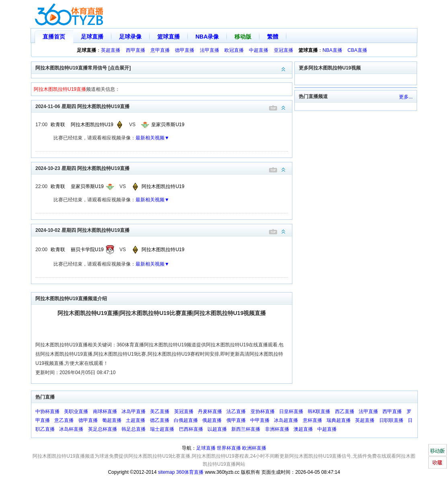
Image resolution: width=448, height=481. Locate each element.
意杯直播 (312, 420)
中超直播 (259, 50)
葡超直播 (112, 420)
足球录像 (130, 37)
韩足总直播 (134, 429)
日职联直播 (391, 420)
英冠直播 (184, 411)
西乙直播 (345, 411)
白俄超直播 (186, 420)
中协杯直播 (47, 411)
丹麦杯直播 (210, 411)
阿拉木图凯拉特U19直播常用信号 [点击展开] (164, 67)
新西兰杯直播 (246, 429)
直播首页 (54, 37)
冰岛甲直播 (134, 411)
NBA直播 (332, 50)
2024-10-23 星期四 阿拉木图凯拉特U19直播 (164, 168)
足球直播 (92, 37)
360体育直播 (190, 472)
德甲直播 (185, 50)
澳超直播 (303, 429)
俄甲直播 (236, 420)
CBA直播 (357, 50)
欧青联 (58, 125)
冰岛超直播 (286, 420)
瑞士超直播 (162, 429)
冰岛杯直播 (71, 429)
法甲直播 (210, 50)
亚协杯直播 (263, 411)
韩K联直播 (319, 411)
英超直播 (111, 50)
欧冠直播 (234, 50)
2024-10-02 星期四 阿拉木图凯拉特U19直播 (164, 230)
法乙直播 (236, 411)
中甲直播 (260, 420)
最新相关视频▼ (152, 138)
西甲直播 (136, 50)
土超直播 (136, 420)
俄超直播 (212, 420)
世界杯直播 (229, 448)
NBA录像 (207, 37)
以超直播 (217, 429)
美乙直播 (160, 411)
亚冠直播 (284, 50)
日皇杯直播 (291, 411)
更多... (406, 97)
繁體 (273, 37)
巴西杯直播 (191, 429)
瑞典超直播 (339, 420)
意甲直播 (160, 50)
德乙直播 (160, 420)
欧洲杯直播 (254, 448)
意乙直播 (64, 420)
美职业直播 (76, 411)
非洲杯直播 (277, 429)
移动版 (243, 37)
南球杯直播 (105, 411)
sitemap (166, 472)
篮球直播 (169, 37)
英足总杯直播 (103, 429)
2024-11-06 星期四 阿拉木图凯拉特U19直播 (164, 106)
